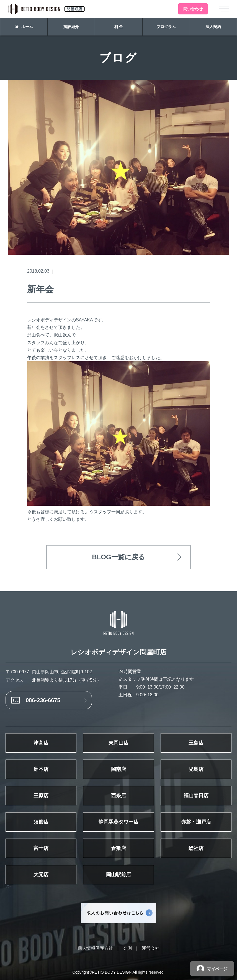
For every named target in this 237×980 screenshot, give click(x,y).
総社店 (196, 848)
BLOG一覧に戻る (118, 557)
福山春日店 (196, 796)
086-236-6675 (43, 700)
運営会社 (151, 948)
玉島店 (196, 743)
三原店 (41, 796)
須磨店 (41, 822)
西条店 (118, 796)
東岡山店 (118, 743)
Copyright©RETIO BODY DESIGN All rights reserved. (119, 972)
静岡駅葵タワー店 (118, 822)
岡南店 (118, 769)
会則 (127, 948)
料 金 (119, 27)
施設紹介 (71, 27)
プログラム (166, 27)
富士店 (41, 848)
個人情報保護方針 (95, 948)
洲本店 (41, 769)
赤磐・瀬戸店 (196, 822)
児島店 (196, 769)
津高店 (41, 743)
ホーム (24, 27)
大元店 (41, 875)
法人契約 (213, 27)
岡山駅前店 (118, 875)
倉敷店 (118, 848)
